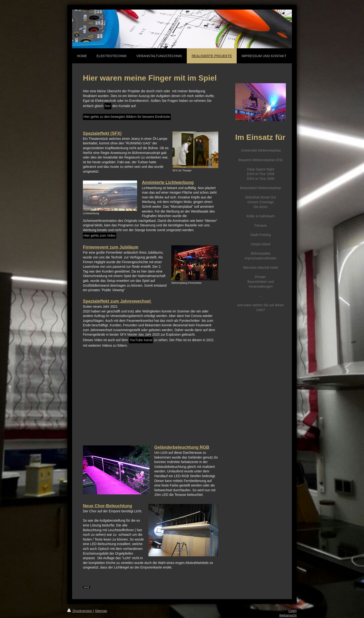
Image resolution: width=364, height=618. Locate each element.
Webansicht (288, 615)
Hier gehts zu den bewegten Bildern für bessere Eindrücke (127, 117)
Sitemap (101, 611)
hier (108, 106)
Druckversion (80, 611)
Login (293, 611)
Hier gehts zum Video (100, 235)
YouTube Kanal (141, 340)
